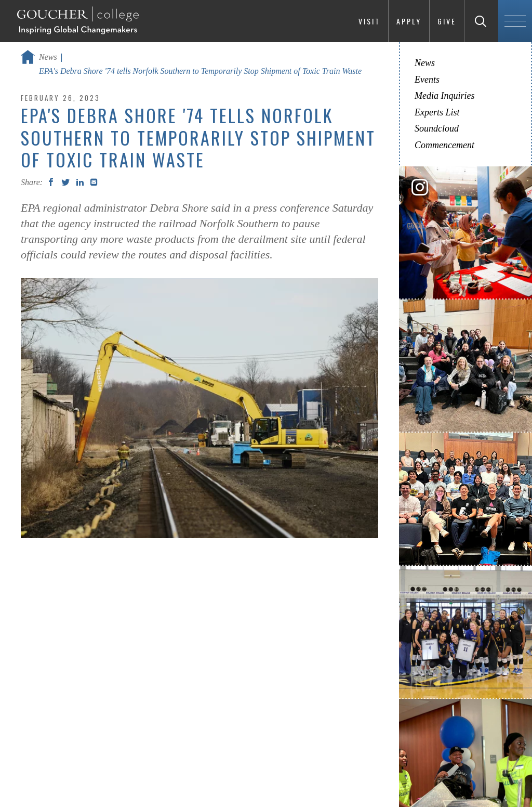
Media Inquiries (444, 96)
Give (447, 21)
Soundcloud (437, 128)
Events (427, 80)
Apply (409, 21)
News (48, 57)
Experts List (437, 112)
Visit (369, 21)
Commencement (444, 145)
